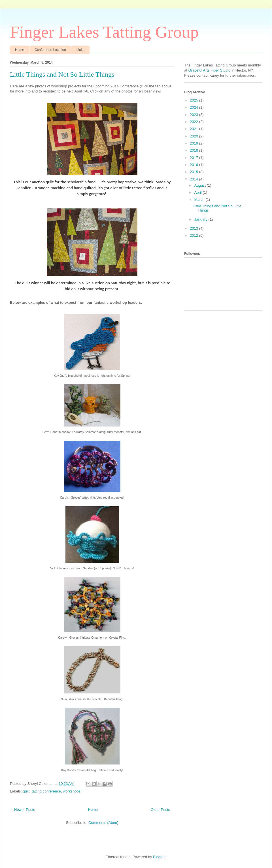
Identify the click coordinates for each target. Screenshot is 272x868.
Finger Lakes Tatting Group (104, 32)
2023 (195, 115)
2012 (195, 235)
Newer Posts (25, 810)
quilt (26, 791)
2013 (195, 228)
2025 (195, 100)
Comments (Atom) (103, 823)
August (201, 185)
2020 (195, 136)
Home (20, 50)
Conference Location (50, 50)
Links (80, 50)
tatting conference (46, 791)
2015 (195, 172)
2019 (195, 143)
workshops (72, 791)
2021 (195, 129)
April (199, 192)
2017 (195, 158)
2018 (195, 150)
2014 (195, 179)
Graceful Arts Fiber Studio (209, 70)
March (200, 200)
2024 (195, 107)
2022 (195, 122)
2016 (195, 165)
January (201, 219)
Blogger (159, 857)
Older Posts (160, 810)
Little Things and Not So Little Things (62, 74)
